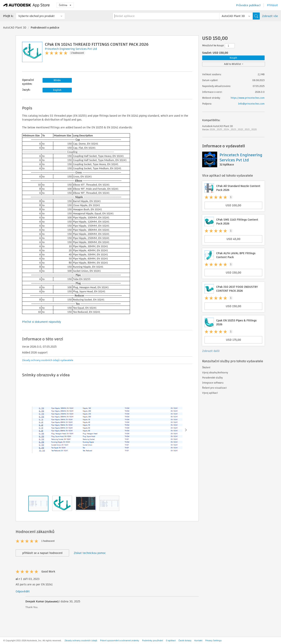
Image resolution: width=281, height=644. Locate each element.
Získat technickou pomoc (90, 553)
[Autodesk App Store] (27, 5)
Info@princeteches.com (251, 104)
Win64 (57, 80)
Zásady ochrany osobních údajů (81, 640)
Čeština (65, 5)
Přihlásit (272, 5)
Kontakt (198, 640)
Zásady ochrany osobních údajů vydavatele (48, 360)
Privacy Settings (213, 640)
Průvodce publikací (248, 5)
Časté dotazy (185, 640)
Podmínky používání (153, 640)
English (57, 90)
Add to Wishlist (234, 64)
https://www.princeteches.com (248, 98)
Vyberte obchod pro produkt (36, 16)
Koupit (233, 58)
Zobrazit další (211, 351)
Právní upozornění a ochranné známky (120, 640)
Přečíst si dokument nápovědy (42, 322)
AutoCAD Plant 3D (15, 28)
